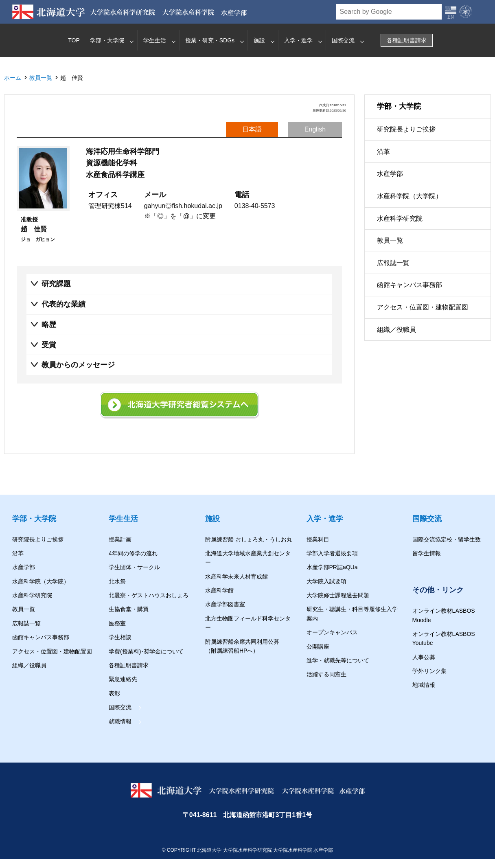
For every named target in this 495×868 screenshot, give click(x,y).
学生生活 (155, 40)
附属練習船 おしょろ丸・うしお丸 (249, 539)
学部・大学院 (107, 40)
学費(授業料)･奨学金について (146, 651)
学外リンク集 (429, 671)
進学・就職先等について (338, 660)
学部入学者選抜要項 (332, 553)
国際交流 (343, 40)
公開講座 (318, 647)
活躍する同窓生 (326, 674)
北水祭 (117, 581)
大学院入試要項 (326, 581)
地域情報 (424, 685)
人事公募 (424, 657)
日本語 (252, 129)
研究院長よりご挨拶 (406, 129)
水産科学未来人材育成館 (237, 576)
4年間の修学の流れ (133, 553)
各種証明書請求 (407, 40)
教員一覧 (41, 78)
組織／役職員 (396, 330)
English (315, 129)
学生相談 (120, 637)
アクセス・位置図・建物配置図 (423, 307)
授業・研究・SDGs (210, 40)
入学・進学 (298, 40)
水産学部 (390, 174)
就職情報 (120, 721)
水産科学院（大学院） (410, 196)
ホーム (13, 78)
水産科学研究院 (400, 218)
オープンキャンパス (332, 632)
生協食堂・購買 (129, 609)
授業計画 (120, 539)
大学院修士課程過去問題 (338, 595)
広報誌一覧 (393, 263)
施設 (259, 40)
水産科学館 (219, 590)
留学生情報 (427, 553)
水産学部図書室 (225, 605)
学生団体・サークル (134, 567)
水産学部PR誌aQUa (332, 567)
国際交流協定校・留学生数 (447, 539)
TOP (74, 40)
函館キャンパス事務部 (410, 285)
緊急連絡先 (123, 679)
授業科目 (318, 539)
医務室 (117, 623)
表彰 (114, 693)
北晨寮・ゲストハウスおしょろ (149, 595)
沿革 (383, 152)
